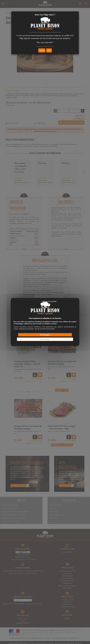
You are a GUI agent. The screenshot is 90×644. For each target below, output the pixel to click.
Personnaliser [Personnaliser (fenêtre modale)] (45, 339)
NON (42, 50)
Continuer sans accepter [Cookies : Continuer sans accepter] (49, 301)
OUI (49, 50)
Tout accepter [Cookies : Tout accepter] (45, 335)
